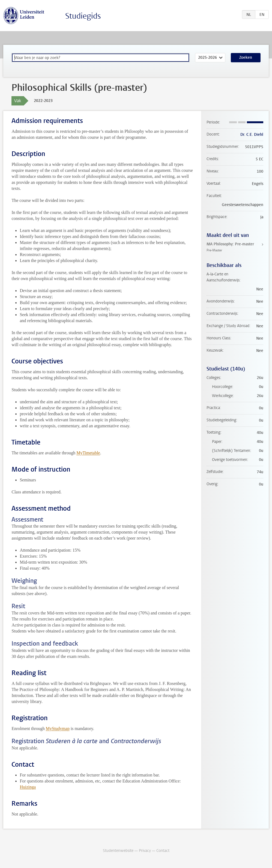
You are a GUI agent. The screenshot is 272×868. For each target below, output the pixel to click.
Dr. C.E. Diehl (252, 135)
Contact (163, 851)
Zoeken (246, 58)
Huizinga (28, 787)
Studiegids (83, 16)
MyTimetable (88, 453)
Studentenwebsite (118, 851)
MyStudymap (58, 729)
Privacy (145, 851)
